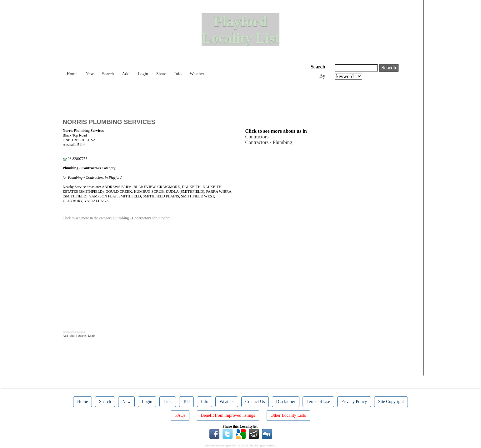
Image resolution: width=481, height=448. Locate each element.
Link (168, 402)
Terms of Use (318, 402)
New (90, 74)
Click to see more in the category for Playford (117, 218)
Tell (187, 402)
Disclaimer (286, 402)
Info (178, 74)
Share (161, 74)
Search (108, 74)
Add (126, 74)
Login (143, 74)
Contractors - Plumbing (269, 142)
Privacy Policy (354, 402)
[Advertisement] (177, 97)
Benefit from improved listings (228, 415)
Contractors (257, 137)
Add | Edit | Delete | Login (79, 336)
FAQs (180, 415)
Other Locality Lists (288, 415)
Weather (197, 74)
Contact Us (255, 402)
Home (72, 74)
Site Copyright (391, 402)
